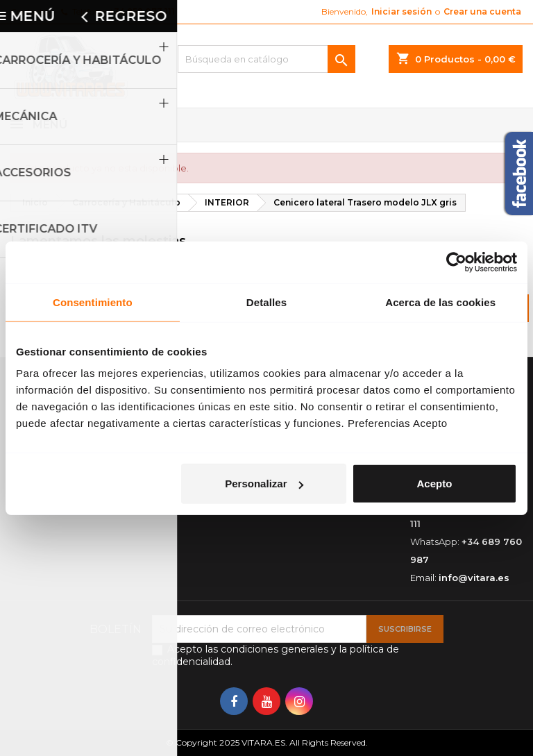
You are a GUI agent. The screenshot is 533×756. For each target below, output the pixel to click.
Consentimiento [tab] (93, 302)
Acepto (434, 484)
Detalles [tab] (266, 302)
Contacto (29, 11)
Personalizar (264, 484)
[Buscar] (266, 59)
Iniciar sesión (401, 11)
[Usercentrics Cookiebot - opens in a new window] (456, 262)
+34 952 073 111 (142, 11)
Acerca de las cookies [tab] (440, 302)
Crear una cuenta (482, 11)
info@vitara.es (474, 578)
